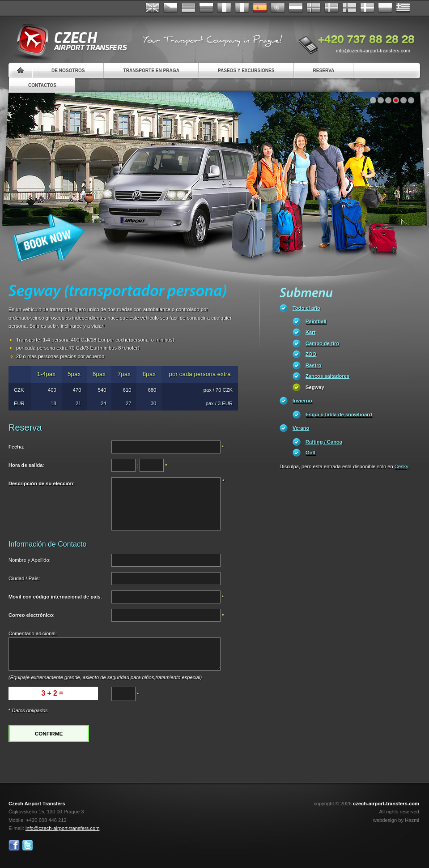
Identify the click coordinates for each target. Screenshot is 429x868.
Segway (315, 387)
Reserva (324, 71)
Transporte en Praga (151, 71)
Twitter (28, 845)
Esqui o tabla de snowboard (339, 415)
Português (278, 8)
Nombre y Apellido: (30, 560)
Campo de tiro (322, 343)
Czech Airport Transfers (68, 40)
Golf (310, 453)
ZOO (311, 354)
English (153, 8)
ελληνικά (403, 8)
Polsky (385, 8)
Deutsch (188, 8)
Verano (301, 428)
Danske (367, 8)
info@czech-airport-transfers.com (373, 51)
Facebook (14, 845)
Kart (310, 332)
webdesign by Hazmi (396, 820)
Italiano (242, 8)
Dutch (296, 8)
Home (20, 71)
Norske (314, 8)
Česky (170, 8)
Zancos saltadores (327, 376)
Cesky (401, 466)
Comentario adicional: (33, 633)
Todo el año (306, 308)
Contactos (42, 85)
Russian (206, 8)
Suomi (349, 8)
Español (260, 8)
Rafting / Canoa (324, 442)
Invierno (302, 401)
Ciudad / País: (24, 578)
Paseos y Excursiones (246, 71)
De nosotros (68, 71)
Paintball (316, 321)
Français (224, 8)
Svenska (331, 8)
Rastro (313, 365)
